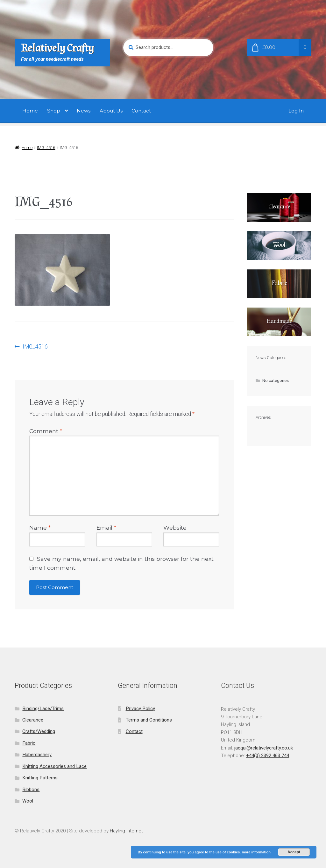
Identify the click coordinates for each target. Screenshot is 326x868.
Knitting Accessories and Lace (54, 766)
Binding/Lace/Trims (43, 709)
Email (106, 528)
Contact (141, 111)
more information (256, 852)
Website (175, 528)
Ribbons (31, 790)
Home (30, 111)
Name (40, 528)
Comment (46, 431)
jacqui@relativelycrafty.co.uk (264, 748)
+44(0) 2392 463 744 (268, 756)
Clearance (33, 720)
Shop (54, 111)
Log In (296, 111)
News (84, 111)
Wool (28, 801)
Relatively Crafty (57, 48)
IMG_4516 (46, 148)
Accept (294, 852)
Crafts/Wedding (39, 731)
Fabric (29, 743)
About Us (111, 111)
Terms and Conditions (149, 720)
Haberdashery (37, 755)
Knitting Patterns (40, 778)
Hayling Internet (126, 831)
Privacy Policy (140, 709)
